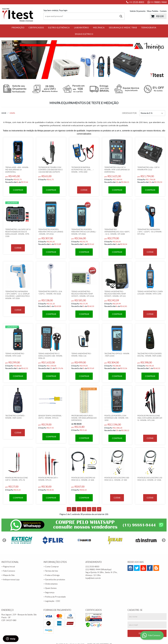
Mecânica (99, 28)
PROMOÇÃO (18, 28)
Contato (163, 11)
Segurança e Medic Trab (123, 28)
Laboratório (81, 28)
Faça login (63, 10)
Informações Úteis (55, 562)
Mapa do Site (9, 575)
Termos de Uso (52, 571)
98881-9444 (159, 2)
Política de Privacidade (55, 597)
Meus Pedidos (153, 11)
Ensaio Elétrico (84, 34)
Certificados (36, 28)
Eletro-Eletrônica (59, 28)
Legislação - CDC (53, 601)
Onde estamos (51, 584)
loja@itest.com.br (93, 578)
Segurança (50, 592)
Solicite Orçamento (138, 11)
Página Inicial (9, 567)
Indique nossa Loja (11, 579)
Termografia (149, 28)
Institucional (10, 562)
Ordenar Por (129, 113)
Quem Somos (51, 588)
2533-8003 (137, 2)
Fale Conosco (9, 571)
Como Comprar (52, 567)
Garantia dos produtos (55, 579)
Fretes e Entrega (52, 575)
